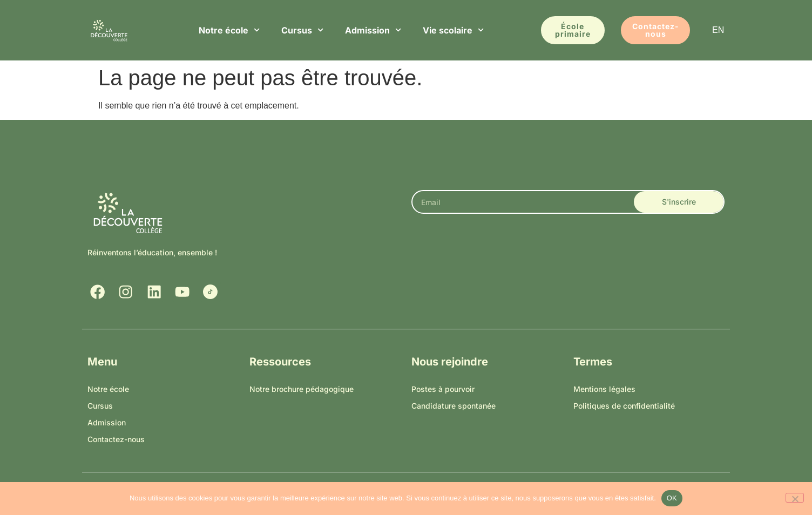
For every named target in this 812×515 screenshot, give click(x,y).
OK (672, 498)
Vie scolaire (453, 30)
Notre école (229, 30)
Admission (373, 30)
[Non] (795, 498)
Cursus (302, 30)
